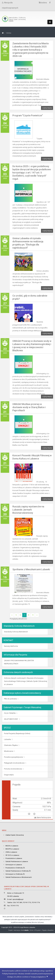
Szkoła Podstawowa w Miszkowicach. (19, 877)
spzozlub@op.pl (18, 899)
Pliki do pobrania (10, 699)
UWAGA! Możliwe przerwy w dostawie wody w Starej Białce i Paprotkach (29, 407)
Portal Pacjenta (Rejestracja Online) (17, 733)
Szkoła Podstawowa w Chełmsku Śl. (18, 871)
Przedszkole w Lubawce (14, 858)
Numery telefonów (11, 646)
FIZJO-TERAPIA (10, 713)
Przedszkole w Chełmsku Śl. (15, 868)
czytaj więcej (47, 108)
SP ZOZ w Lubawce (12, 855)
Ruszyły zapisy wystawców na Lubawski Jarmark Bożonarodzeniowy (28, 510)
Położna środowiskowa (13, 769)
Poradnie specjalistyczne (13, 757)
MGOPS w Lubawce (12, 849)
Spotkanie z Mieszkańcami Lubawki (31, 569)
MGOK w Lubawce (12, 846)
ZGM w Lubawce (11, 852)
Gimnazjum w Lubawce (14, 865)
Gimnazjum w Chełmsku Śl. (15, 874)
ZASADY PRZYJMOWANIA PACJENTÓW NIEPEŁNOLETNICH (19, 662)
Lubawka (8, 739)
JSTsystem (38, 930)
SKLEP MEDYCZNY (11, 719)
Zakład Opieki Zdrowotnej (15, 835)
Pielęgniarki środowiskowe (14, 763)
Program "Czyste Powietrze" (28, 115)
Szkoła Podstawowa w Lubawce (17, 861)
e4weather (50, 930)
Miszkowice (9, 751)
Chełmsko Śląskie (11, 745)
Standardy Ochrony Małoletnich (16, 632)
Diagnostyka (9, 775)
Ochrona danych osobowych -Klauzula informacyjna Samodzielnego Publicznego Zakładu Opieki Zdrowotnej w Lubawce (26, 681)
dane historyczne (43, 817)
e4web (25, 930)
